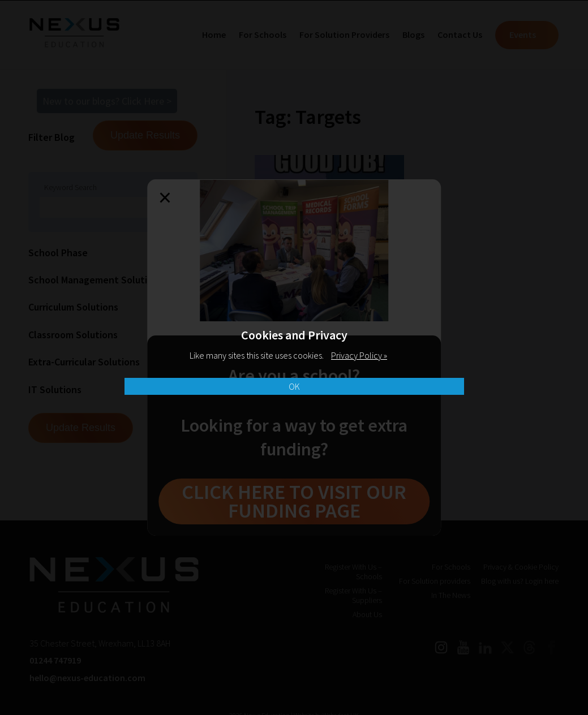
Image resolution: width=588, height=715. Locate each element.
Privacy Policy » (359, 355)
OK (294, 386)
